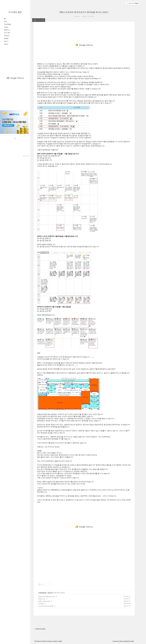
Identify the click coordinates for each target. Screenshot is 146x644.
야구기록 (7, 33)
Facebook (49, 641)
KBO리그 (7, 30)
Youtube (55, 641)
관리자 (6, 44)
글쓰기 (6, 41)
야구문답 (41, 603)
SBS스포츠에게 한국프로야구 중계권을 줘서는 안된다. (84, 12)
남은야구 (50, 593)
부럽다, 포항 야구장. (44, 601)
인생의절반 (8, 24)
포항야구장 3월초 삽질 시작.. (47, 596)
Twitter (44, 641)
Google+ (60, 641)
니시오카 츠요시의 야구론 (46, 606)
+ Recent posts (40, 629)
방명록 (6, 38)
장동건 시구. (42, 599)
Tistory (121, 641)
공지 (5, 21)
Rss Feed (37, 641)
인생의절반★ (42, 593)
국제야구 (7, 36)
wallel (132, 641)
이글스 (6, 27)
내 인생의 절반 (15, 12)
